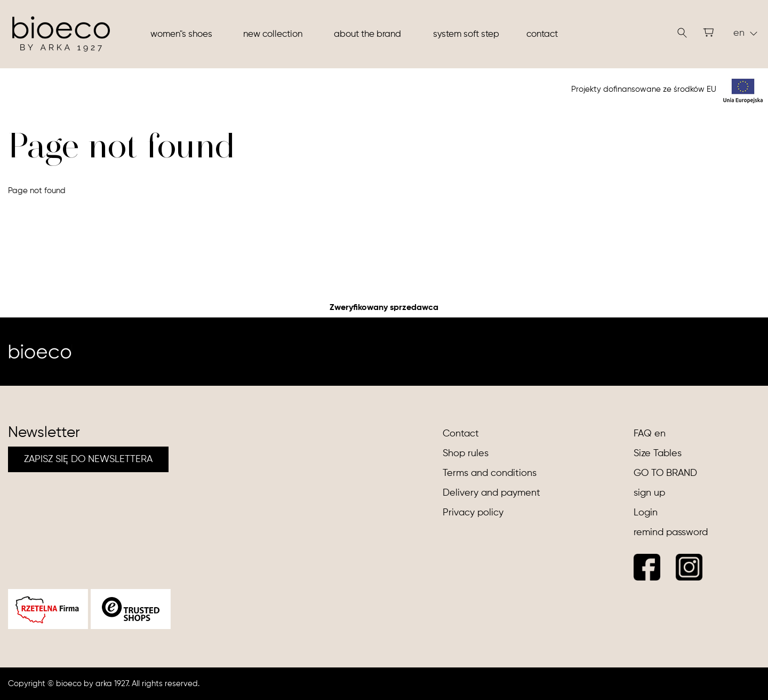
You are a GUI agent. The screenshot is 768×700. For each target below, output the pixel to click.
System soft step (466, 34)
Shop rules (466, 454)
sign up (649, 493)
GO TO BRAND (665, 473)
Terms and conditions (490, 473)
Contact (542, 34)
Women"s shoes (181, 34)
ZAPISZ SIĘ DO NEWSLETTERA (88, 459)
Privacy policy (473, 513)
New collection (273, 34)
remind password (671, 532)
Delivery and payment (491, 493)
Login (646, 513)
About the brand (367, 34)
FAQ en (650, 434)
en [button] (745, 33)
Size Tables (658, 454)
